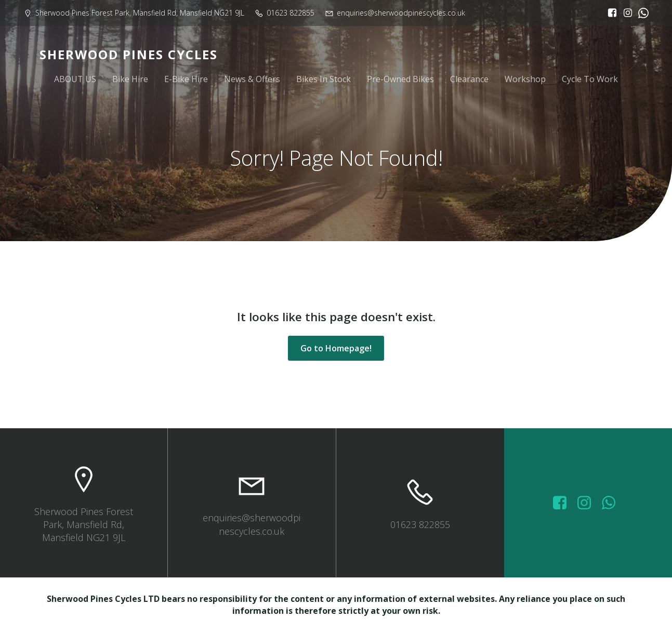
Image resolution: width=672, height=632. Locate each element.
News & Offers (252, 79)
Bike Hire (130, 79)
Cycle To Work (590, 79)
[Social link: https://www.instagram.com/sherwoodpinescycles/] (625, 13)
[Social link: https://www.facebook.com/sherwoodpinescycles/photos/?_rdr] (564, 503)
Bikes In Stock (324, 79)
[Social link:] (641, 13)
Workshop (525, 79)
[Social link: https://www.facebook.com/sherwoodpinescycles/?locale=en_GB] (610, 13)
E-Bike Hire (186, 79)
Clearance (469, 79)
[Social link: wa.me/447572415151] (612, 503)
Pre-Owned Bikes (400, 79)
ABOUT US (75, 79)
